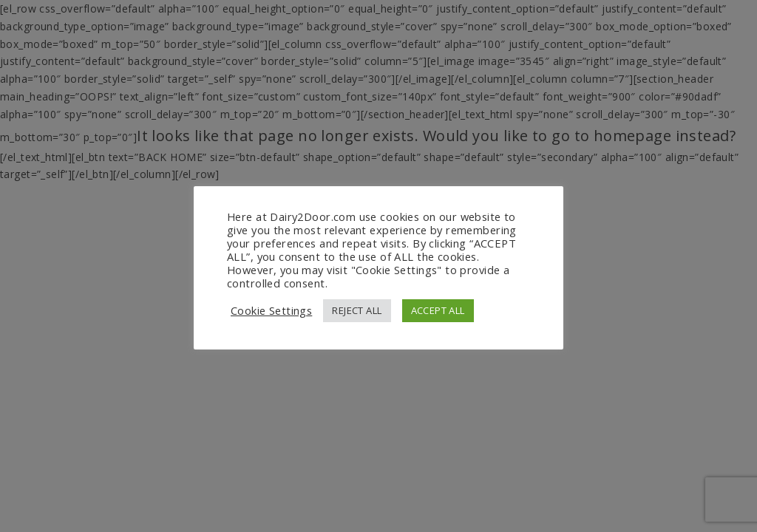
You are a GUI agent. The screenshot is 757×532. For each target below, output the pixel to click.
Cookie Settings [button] (271, 310)
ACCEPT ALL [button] (438, 310)
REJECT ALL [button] (357, 310)
